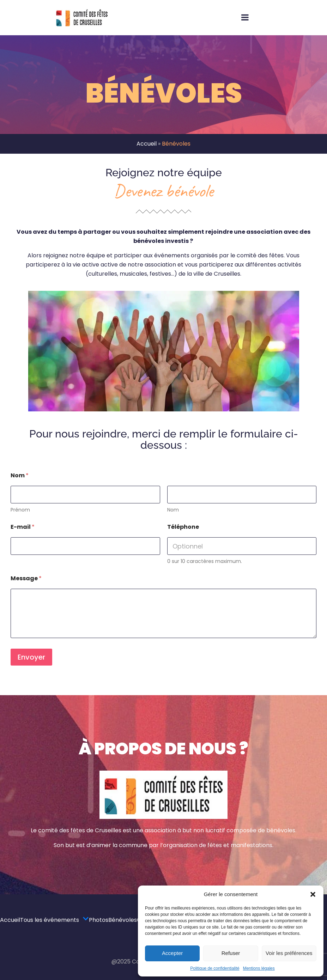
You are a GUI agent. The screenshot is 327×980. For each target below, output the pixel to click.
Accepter (172, 953)
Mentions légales (259, 968)
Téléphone (183, 527)
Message (26, 578)
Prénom (20, 510)
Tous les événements (54, 920)
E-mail (23, 527)
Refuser (231, 953)
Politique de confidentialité (215, 968)
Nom (173, 510)
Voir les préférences (289, 953)
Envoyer (31, 657)
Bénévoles (123, 920)
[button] (313, 894)
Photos (99, 920)
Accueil (147, 144)
